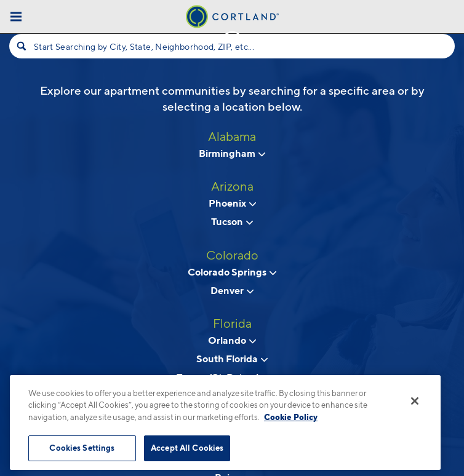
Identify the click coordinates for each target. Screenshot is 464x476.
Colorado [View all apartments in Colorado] (232, 255)
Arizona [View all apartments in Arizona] (232, 186)
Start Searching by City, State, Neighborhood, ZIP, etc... (144, 46)
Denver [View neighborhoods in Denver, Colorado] (232, 290)
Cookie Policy (291, 417)
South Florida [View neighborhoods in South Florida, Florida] (232, 359)
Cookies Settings (82, 448)
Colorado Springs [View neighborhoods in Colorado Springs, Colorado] (232, 272)
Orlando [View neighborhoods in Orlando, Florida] (232, 340)
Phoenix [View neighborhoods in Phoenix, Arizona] (232, 203)
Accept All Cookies (187, 448)
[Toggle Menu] (16, 16)
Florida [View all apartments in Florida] (232, 323)
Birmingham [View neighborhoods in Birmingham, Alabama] (232, 153)
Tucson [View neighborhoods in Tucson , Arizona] (232, 221)
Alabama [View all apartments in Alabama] (232, 137)
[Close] (415, 401)
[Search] (22, 46)
